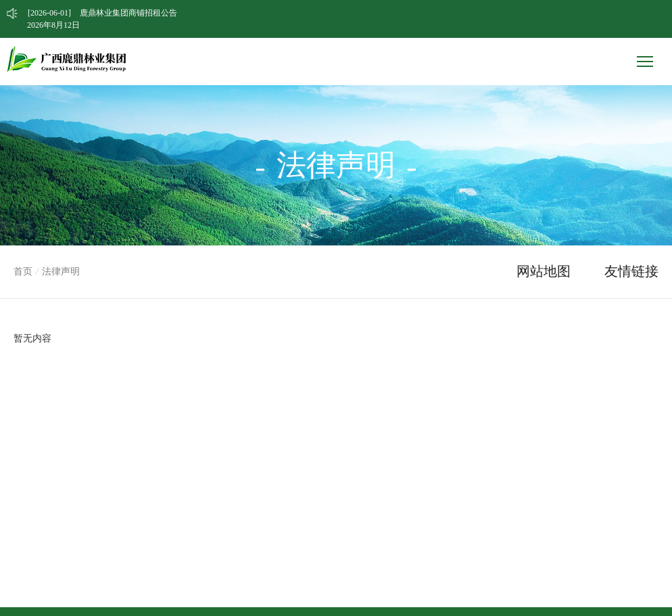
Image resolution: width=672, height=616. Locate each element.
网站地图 (544, 271)
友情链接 (631, 271)
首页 (23, 271)
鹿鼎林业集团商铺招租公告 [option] (102, 13)
